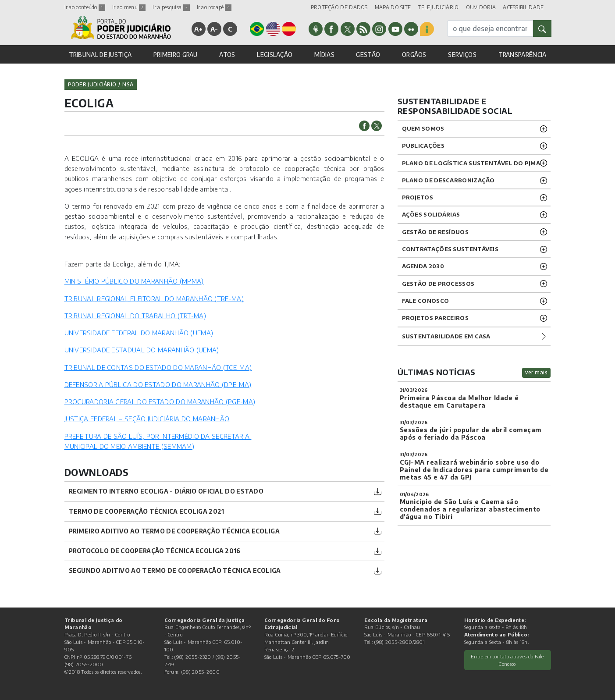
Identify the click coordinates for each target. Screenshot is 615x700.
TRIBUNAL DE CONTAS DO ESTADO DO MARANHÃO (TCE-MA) (158, 367)
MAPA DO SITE (393, 7)
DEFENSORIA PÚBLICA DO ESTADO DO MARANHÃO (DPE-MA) (158, 384)
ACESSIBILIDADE (523, 7)
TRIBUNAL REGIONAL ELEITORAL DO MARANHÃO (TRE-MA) (154, 298)
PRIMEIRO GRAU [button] (176, 55)
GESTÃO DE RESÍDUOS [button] (435, 232)
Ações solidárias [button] (431, 214)
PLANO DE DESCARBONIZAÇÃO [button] (448, 180)
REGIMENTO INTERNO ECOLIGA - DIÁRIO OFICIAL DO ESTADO (166, 491)
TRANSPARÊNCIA (523, 55)
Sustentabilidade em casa (446, 336)
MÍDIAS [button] (324, 55)
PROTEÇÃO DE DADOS (339, 7)
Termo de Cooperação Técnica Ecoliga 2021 (147, 511)
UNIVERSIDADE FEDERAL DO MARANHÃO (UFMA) (139, 333)
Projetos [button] (418, 197)
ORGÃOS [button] (414, 55)
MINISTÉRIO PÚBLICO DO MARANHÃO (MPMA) (134, 281)
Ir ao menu (129, 7)
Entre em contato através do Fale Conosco (507, 660)
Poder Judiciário (92, 84)
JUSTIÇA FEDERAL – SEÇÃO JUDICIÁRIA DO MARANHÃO (147, 419)
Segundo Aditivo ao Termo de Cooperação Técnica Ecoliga (175, 570)
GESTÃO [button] (368, 55)
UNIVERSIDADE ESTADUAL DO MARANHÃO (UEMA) (142, 350)
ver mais (536, 372)
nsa (128, 84)
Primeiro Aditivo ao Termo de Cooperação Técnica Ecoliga (174, 531)
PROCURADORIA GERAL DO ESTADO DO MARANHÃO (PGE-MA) (160, 402)
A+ (198, 29)
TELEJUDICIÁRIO (438, 7)
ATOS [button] (227, 55)
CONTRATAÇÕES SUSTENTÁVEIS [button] (450, 249)
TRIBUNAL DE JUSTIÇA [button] (100, 55)
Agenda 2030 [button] (423, 266)
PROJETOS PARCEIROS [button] (435, 318)
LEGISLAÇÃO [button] (275, 55)
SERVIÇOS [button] (462, 55)
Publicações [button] (423, 146)
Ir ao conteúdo (85, 7)
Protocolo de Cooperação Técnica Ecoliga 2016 (155, 551)
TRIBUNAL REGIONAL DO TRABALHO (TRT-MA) (135, 316)
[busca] (490, 28)
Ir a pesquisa (171, 7)
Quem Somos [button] (423, 128)
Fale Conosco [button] (426, 301)
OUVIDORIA (481, 7)
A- (214, 29)
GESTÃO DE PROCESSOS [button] (438, 284)
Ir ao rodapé (214, 7)
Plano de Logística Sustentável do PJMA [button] (471, 163)
